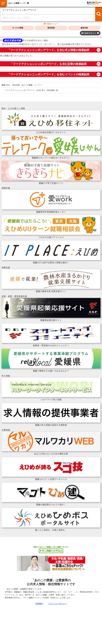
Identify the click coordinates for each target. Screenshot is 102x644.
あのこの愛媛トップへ (17, 3)
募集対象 (84, 28)
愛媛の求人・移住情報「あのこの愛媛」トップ (21, 85)
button (99, 50)
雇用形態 (51, 28)
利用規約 (39, 604)
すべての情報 (18, 28)
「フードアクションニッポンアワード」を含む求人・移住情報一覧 (31, 90)
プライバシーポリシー (57, 604)
